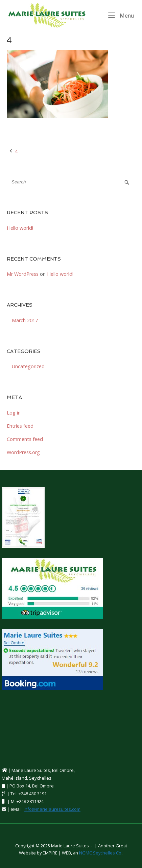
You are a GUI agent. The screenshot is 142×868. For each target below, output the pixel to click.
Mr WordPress (23, 274)
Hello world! (20, 228)
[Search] (127, 182)
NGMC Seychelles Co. (101, 853)
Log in (14, 413)
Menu (121, 15)
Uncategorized (28, 366)
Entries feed (20, 426)
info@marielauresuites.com (52, 809)
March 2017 (25, 320)
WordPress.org (23, 452)
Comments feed (25, 439)
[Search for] (71, 182)
